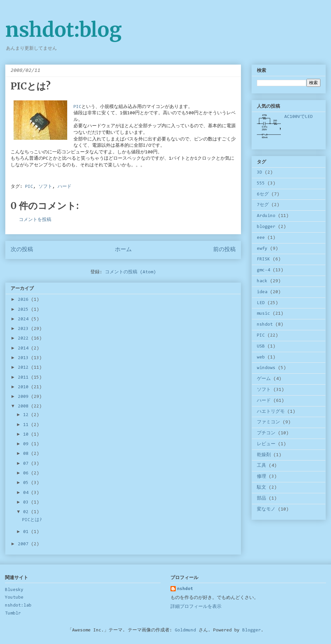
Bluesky (14, 590)
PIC (29, 187)
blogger (266, 227)
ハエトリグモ (271, 412)
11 (27, 425)
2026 (24, 300)
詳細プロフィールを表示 (196, 607)
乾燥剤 (264, 455)
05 (27, 483)
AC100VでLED (299, 117)
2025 (24, 310)
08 (27, 454)
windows (266, 368)
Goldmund (185, 630)
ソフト (45, 187)
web (261, 357)
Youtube (14, 598)
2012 (24, 368)
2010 (24, 387)
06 (27, 473)
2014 (24, 349)
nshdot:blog (64, 30)
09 (27, 444)
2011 (24, 378)
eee (261, 238)
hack (262, 281)
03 (27, 503)
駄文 (261, 488)
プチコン (266, 433)
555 (261, 184)
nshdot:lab (18, 606)
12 (27, 415)
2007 (24, 544)
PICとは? (32, 520)
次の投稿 (22, 250)
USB (261, 347)
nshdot (265, 325)
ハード (65, 187)
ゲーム (264, 379)
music (263, 314)
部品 (261, 499)
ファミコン (268, 422)
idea (262, 292)
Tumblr (13, 614)
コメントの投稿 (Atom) (130, 272)
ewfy (262, 249)
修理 (261, 477)
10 (27, 435)
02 (27, 512)
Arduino (266, 216)
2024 (24, 319)
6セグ (263, 194)
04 (27, 493)
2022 (24, 339)
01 (27, 532)
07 (27, 464)
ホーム (123, 250)
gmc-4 (263, 270)
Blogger (252, 630)
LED (261, 303)
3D (260, 173)
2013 (24, 358)
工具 (261, 466)
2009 (24, 397)
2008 (24, 406)
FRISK (263, 259)
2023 (24, 329)
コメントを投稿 (35, 220)
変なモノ (266, 510)
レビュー (266, 444)
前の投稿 (224, 250)
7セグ (263, 205)
